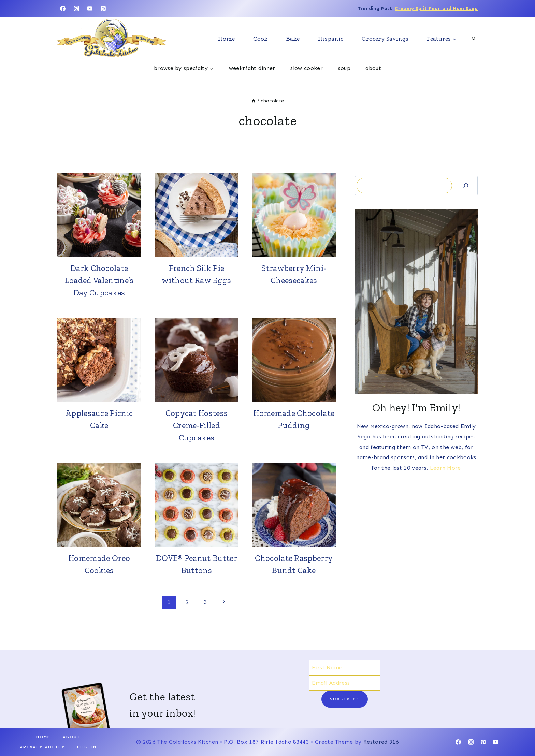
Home (226, 39)
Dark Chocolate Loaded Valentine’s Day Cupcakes (99, 280)
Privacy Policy (42, 747)
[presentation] (99, 214)
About (373, 68)
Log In (87, 747)
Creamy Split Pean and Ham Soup (436, 8)
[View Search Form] (474, 39)
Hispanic (331, 39)
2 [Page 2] (187, 602)
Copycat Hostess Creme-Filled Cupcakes (197, 425)
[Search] (466, 185)
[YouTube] (90, 9)
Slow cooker (307, 68)
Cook (261, 39)
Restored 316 (381, 742)
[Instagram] (76, 9)
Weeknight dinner (252, 68)
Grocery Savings (385, 39)
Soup (344, 68)
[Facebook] (63, 9)
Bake (293, 39)
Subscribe (345, 699)
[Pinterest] (103, 9)
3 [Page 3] (206, 602)
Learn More (445, 468)
